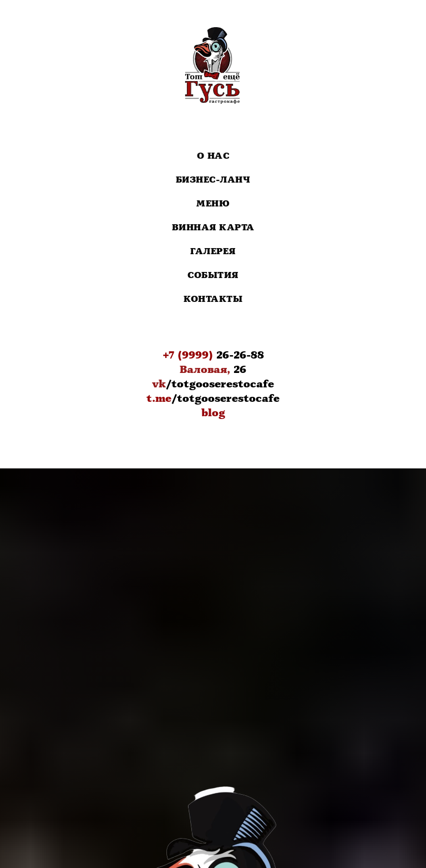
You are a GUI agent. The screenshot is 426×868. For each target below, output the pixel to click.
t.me (159, 398)
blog (213, 413)
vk (159, 384)
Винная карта (213, 228)
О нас (213, 156)
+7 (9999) (188, 355)
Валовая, (205, 370)
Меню (213, 204)
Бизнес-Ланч (213, 180)
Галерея (213, 252)
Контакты (213, 299)
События (213, 276)
